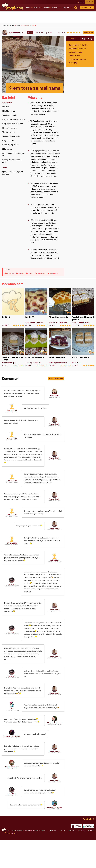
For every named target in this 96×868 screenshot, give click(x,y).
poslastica (41, 273)
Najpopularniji (87, 39)
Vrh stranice (88, 847)
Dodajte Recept (87, 7)
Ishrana (37, 7)
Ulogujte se (91, 2)
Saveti (46, 7)
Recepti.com (13, 7)
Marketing (37, 858)
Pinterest (91, 858)
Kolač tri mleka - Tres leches (13, 347)
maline (31, 273)
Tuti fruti (13, 307)
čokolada (10, 273)
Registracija (82, 2)
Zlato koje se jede (75, 52)
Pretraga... (76, 8)
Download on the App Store (76, 854)
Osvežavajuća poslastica (78, 45)
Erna (12, 730)
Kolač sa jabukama (36, 347)
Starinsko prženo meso (77, 59)
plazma (21, 273)
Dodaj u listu (89, 33)
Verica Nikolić (18, 33)
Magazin (56, 7)
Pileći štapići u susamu (77, 48)
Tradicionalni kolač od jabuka (83, 307)
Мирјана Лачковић (55, 746)
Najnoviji (73, 39)
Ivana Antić (54, 396)
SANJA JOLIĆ (12, 553)
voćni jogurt (54, 273)
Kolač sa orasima (83, 347)
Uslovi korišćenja (28, 858)
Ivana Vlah (12, 597)
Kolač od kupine (60, 347)
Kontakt (43, 858)
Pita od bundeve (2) (60, 307)
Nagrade (66, 7)
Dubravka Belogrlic (12, 793)
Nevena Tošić (12, 412)
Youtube (71, 858)
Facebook (53, 858)
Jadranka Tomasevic (55, 835)
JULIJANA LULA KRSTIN (12, 760)
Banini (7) (36, 307)
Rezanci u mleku (75, 56)
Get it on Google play (88, 854)
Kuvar (28, 7)
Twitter (63, 858)
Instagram (81, 858)
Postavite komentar (56, 378)
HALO (14, 862)
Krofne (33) (73, 63)
